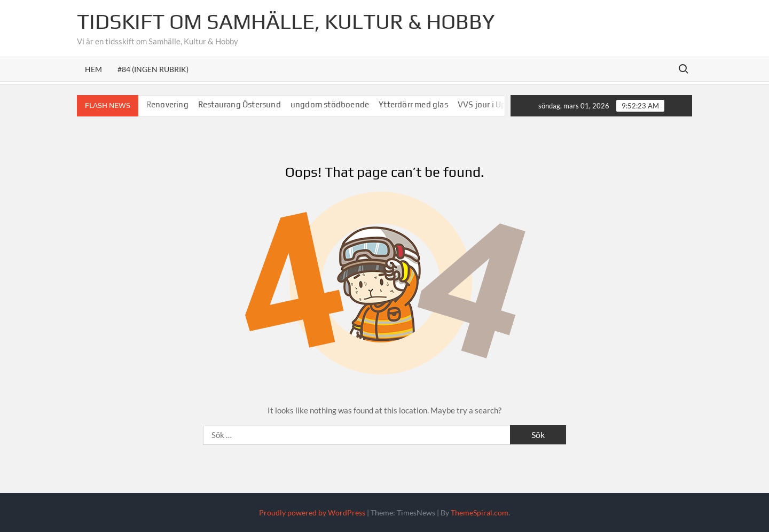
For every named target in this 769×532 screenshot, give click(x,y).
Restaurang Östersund (244, 104)
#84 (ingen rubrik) (153, 69)
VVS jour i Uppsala (497, 104)
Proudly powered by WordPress (312, 513)
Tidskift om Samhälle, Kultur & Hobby (286, 21)
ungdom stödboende (335, 104)
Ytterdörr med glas (418, 104)
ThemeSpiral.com (480, 513)
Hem (93, 69)
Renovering (172, 104)
